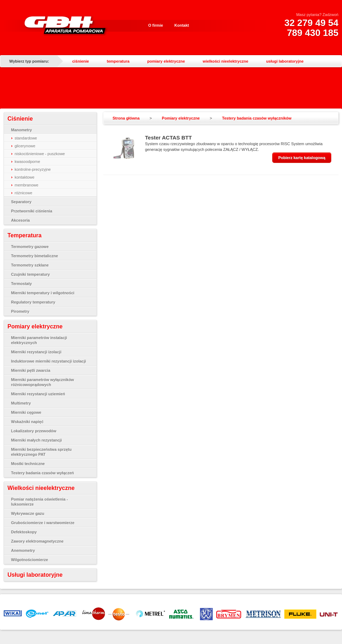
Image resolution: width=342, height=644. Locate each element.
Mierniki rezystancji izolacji (36, 352)
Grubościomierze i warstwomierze (43, 523)
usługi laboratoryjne (285, 61)
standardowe (26, 138)
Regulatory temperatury (33, 302)
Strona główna (126, 118)
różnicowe (24, 193)
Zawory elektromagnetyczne (37, 541)
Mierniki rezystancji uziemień (38, 394)
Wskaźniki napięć (27, 422)
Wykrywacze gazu (28, 513)
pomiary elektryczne (166, 61)
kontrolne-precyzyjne (33, 169)
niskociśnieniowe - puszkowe (40, 154)
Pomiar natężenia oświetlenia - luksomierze (40, 502)
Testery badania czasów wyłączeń (42, 473)
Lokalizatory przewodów (34, 431)
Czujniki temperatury (30, 274)
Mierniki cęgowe (26, 412)
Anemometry (23, 550)
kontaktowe (25, 177)
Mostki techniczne (28, 464)
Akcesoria (20, 220)
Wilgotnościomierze (30, 560)
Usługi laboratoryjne (35, 575)
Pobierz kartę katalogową (302, 158)
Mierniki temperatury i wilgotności (43, 293)
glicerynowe (25, 146)
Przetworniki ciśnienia (32, 211)
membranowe (27, 185)
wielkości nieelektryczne (226, 61)
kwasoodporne (27, 162)
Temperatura (25, 235)
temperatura (118, 61)
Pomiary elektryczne (35, 326)
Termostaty (21, 284)
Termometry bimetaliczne (35, 256)
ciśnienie (81, 61)
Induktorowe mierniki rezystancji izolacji (48, 361)
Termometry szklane (30, 265)
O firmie (156, 25)
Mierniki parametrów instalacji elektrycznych (39, 340)
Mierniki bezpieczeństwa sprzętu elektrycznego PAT (41, 452)
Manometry (22, 130)
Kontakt (182, 25)
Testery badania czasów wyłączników (257, 118)
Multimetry (21, 403)
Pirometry (20, 311)
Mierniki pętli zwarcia (31, 370)
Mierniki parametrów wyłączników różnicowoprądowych (43, 382)
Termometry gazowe (30, 247)
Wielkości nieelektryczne (41, 488)
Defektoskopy (24, 532)
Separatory (21, 202)
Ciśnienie (20, 119)
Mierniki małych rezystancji (36, 440)
